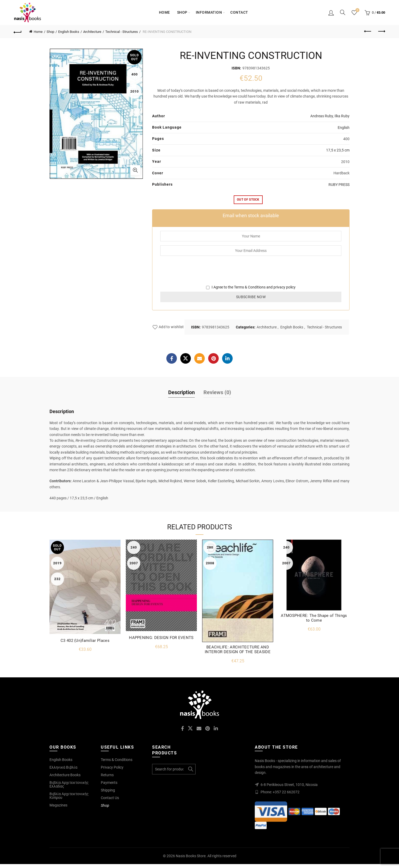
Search (190, 769)
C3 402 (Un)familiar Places (85, 641)
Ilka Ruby (342, 116)
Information (209, 12)
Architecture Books (65, 775)
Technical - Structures (122, 32)
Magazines (58, 805)
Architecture (92, 32)
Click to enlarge (135, 170)
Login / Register (331, 13)
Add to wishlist (171, 327)
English (344, 128)
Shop (182, 12)
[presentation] (200, 274)
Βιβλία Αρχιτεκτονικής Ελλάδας (69, 784)
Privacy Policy (112, 767)
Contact (239, 12)
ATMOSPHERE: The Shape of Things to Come (314, 618)
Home (164, 12)
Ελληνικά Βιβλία (63, 767)
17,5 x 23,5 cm (338, 150)
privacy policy (285, 287)
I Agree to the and (251, 287)
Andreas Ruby (322, 116)
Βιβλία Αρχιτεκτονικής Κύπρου (69, 796)
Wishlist (357, 10)
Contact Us (110, 798)
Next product (381, 31)
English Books (69, 32)
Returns (107, 775)
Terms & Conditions (250, 287)
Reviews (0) (217, 392)
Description (181, 392)
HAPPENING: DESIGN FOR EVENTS (161, 638)
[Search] (343, 12)
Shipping (108, 790)
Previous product (368, 31)
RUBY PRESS (339, 185)
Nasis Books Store (191, 856)
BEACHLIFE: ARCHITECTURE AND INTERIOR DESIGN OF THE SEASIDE (238, 649)
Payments (109, 783)
